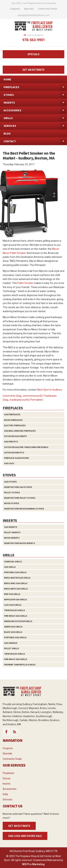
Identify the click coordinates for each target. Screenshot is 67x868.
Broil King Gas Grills (16, 583)
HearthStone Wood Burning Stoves (24, 509)
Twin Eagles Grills (14, 610)
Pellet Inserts (12, 532)
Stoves (7, 778)
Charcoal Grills (13, 561)
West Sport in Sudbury (49, 390)
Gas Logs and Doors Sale (25, 836)
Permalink (36, 400)
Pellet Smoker (25, 283)
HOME (7, 79)
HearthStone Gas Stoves (18, 487)
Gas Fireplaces (12, 414)
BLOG (7, 133)
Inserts (7, 784)
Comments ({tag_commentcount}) (22, 396)
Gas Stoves (10, 482)
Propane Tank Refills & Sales (20, 665)
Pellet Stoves (12, 492)
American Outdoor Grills (18, 621)
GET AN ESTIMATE (33, 70)
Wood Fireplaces (13, 420)
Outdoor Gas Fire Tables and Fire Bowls (26, 447)
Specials (7, 753)
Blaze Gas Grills (13, 632)
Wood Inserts (12, 538)
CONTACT (35, 141)
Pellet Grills (11, 648)
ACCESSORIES (35, 110)
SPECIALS (33, 54)
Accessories (10, 789)
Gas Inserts (11, 527)
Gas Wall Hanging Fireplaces (20, 431)
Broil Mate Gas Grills (16, 589)
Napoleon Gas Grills (15, 599)
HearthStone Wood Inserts (19, 543)
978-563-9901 (34, 40)
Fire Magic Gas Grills (16, 616)
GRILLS (35, 118)
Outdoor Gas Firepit (16, 436)
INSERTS (35, 103)
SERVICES (35, 126)
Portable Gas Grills (15, 572)
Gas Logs (9, 463)
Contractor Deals (12, 759)
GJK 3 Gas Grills (13, 605)
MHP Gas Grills (12, 594)
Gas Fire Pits (11, 442)
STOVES (35, 95)
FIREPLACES (35, 87)
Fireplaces (8, 773)
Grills (5, 794)
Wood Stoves (12, 503)
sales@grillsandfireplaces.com (33, 15)
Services (8, 799)
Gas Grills (10, 567)
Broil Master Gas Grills (17, 578)
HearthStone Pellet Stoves (20, 498)
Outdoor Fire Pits (14, 453)
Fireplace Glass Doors (16, 458)
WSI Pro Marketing (33, 864)
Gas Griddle (11, 643)
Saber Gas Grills (13, 627)
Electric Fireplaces (15, 425)
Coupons (8, 748)
